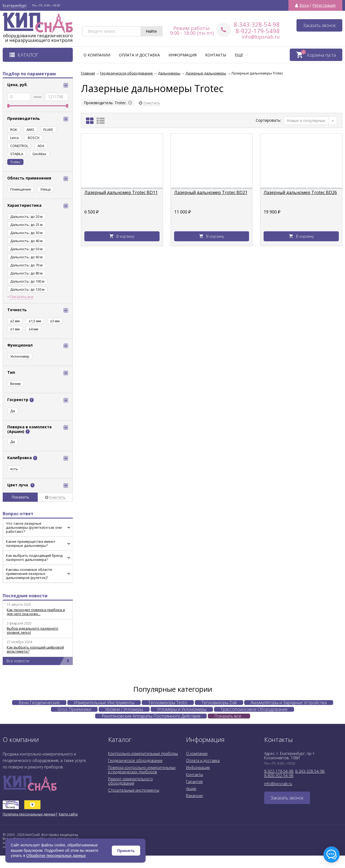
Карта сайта (68, 814)
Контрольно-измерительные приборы (143, 753)
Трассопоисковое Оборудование (254, 709)
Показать (20, 497)
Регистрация (324, 5)
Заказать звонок (319, 25)
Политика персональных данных (29, 814)
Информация (182, 55)
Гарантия (194, 781)
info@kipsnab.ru (261, 37)
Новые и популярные (306, 121)
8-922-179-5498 (258, 31)
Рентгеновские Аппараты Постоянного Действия (151, 716)
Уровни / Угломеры (124, 709)
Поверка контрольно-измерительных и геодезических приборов (142, 770)
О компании (97, 55)
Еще (241, 55)
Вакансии (194, 796)
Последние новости (25, 596)
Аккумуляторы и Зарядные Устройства (289, 703)
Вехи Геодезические (39, 703)
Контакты (216, 55)
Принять (126, 851)
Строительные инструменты (134, 790)
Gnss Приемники (74, 709)
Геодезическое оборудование (135, 760)
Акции (191, 789)
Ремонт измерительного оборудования (130, 781)
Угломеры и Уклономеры (182, 709)
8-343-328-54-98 (257, 24)
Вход (304, 5)
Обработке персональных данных (56, 856)
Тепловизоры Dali (219, 703)
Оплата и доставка (139, 55)
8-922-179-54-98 (279, 771)
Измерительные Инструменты (104, 703)
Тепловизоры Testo (168, 703)
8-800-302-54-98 (279, 776)
